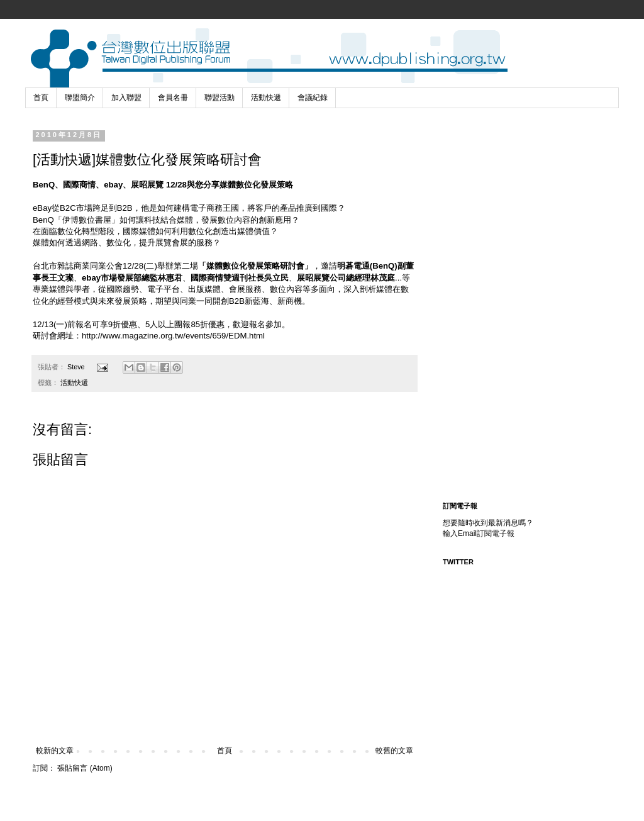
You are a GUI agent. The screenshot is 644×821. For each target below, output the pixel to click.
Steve (77, 367)
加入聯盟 (126, 98)
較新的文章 (55, 751)
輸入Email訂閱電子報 (479, 533)
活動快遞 (266, 98)
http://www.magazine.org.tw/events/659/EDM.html (173, 336)
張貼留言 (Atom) (85, 768)
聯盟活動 (219, 98)
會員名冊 (173, 98)
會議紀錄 (313, 98)
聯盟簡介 (80, 98)
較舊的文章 (394, 751)
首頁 (41, 98)
